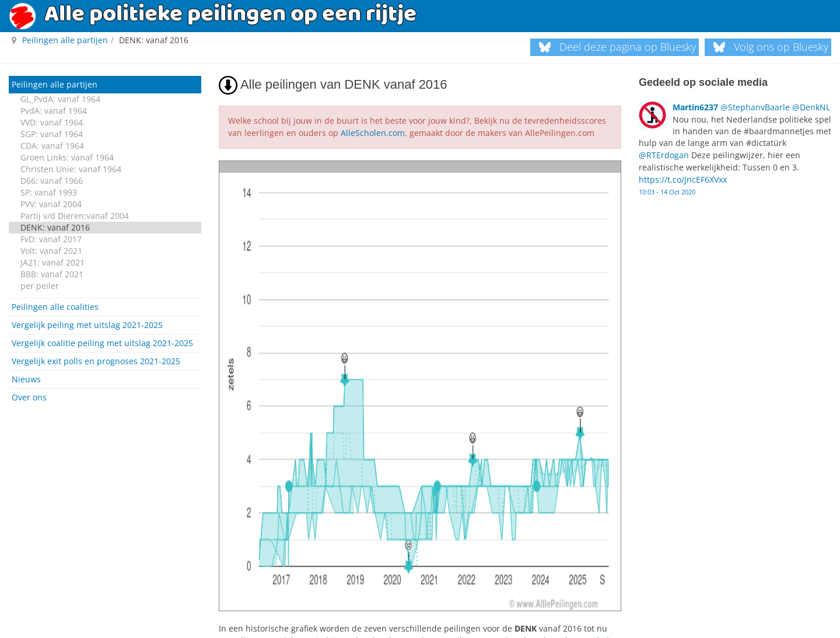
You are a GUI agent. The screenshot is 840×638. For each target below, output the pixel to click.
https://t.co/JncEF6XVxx (683, 177)
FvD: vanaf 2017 (51, 239)
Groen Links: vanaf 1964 (67, 157)
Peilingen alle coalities (55, 307)
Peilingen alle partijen (55, 84)
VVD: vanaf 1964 (52, 122)
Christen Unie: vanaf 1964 (71, 169)
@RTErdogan (664, 153)
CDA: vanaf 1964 (52, 146)
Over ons (29, 397)
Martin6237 (695, 107)
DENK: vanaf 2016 (55, 227)
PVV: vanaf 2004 (51, 204)
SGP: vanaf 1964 (52, 134)
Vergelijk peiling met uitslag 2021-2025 (87, 325)
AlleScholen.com (373, 132)
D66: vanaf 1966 (52, 181)
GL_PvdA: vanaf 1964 (60, 99)
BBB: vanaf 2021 (52, 274)
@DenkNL (811, 107)
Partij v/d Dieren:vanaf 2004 (75, 216)
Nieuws (26, 379)
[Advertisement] (105, 485)
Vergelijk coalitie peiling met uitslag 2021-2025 (102, 343)
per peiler (40, 286)
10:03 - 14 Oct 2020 (667, 187)
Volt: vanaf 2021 (51, 251)
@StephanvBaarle (755, 107)
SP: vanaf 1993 (49, 192)
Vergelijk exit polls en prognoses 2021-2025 (96, 361)
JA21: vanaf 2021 (52, 262)
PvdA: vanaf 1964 (54, 111)
